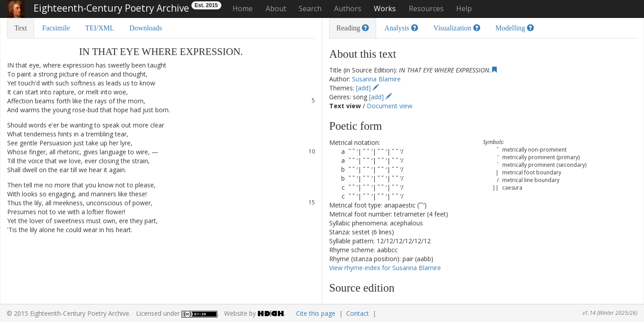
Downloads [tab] (146, 28)
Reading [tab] (353, 28)
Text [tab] (21, 28)
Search (310, 8)
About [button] (276, 8)
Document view (390, 106)
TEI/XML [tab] (100, 28)
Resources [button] (426, 8)
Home (243, 8)
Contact (358, 313)
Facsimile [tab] (56, 28)
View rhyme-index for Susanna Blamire (385, 268)
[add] (367, 88)
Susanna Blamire (376, 79)
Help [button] (464, 8)
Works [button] (385, 8)
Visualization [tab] (457, 28)
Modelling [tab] (515, 28)
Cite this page (316, 313)
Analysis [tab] (401, 28)
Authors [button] (348, 8)
